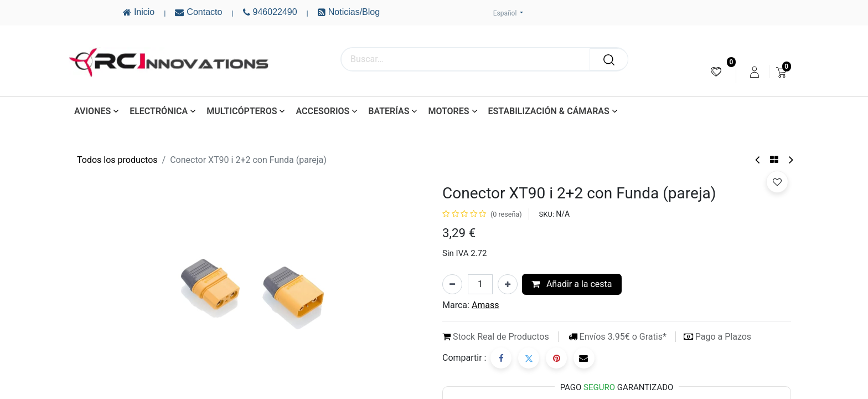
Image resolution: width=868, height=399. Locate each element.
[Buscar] (609, 59)
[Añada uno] (508, 284)
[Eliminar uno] (452, 284)
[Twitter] (529, 358)
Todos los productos (117, 160)
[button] (777, 182)
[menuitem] (716, 72)
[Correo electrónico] (584, 358)
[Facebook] (501, 358)
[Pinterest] (556, 358)
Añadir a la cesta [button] (572, 284)
